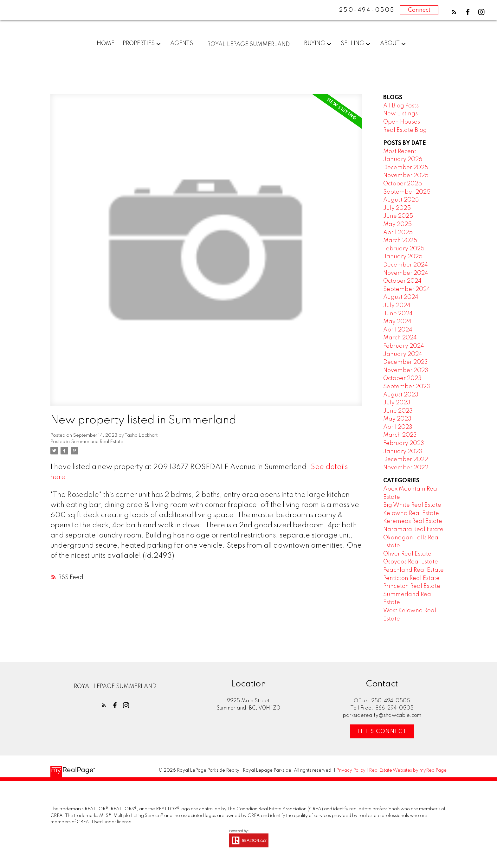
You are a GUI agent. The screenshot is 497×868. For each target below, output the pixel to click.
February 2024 (404, 346)
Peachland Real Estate (413, 570)
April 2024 (398, 330)
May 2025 (397, 224)
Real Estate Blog (405, 130)
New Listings (400, 114)
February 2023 (404, 443)
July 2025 (397, 208)
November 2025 (406, 176)
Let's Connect (382, 732)
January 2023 (403, 452)
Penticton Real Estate (411, 578)
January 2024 (403, 354)
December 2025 (406, 168)
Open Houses (402, 122)
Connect (419, 10)
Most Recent (400, 151)
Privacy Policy (351, 771)
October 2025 (403, 184)
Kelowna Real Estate (411, 513)
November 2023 (406, 370)
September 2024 (407, 289)
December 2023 (406, 363)
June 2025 (398, 216)
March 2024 (400, 338)
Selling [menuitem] (352, 43)
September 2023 (407, 387)
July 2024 (397, 305)
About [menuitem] (390, 43)
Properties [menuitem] (139, 43)
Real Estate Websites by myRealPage (408, 771)
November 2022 (406, 468)
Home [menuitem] (106, 43)
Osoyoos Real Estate (411, 562)
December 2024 (406, 265)
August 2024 (401, 298)
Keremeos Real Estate (413, 522)
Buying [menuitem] (315, 43)
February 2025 (404, 249)
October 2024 (402, 281)
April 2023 (398, 427)
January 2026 (403, 160)
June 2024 (398, 314)
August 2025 (401, 200)
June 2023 (398, 411)
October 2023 (402, 379)
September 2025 (407, 192)
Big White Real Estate (412, 505)
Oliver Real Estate (407, 554)
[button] (454, 12)
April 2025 (398, 233)
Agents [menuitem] (182, 43)
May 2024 (397, 322)
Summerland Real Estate (97, 442)
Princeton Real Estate (412, 587)
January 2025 (403, 257)
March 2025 (400, 241)
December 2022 (406, 460)
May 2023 (397, 419)
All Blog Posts (401, 106)
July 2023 (397, 403)
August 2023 (401, 395)
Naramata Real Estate (413, 530)
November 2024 (406, 273)
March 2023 (400, 435)
